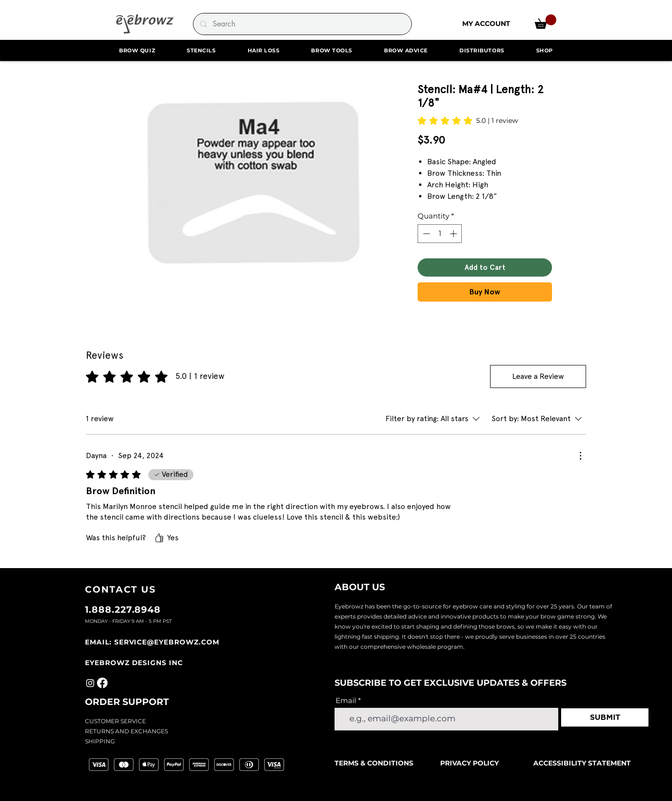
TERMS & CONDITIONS (375, 763)
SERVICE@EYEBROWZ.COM (167, 642)
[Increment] (454, 234)
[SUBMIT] (605, 717)
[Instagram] (90, 683)
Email (346, 700)
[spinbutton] (440, 234)
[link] (546, 22)
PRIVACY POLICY (469, 763)
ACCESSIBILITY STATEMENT (582, 763)
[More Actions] (580, 456)
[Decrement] (426, 234)
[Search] (302, 24)
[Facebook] (102, 683)
